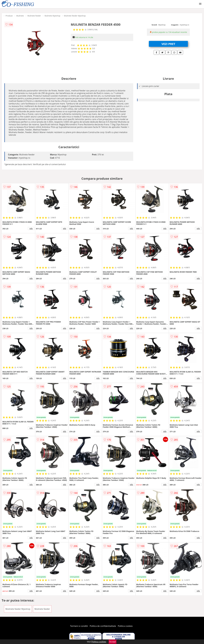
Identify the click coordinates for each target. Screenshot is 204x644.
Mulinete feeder (34, 16)
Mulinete (20, 16)
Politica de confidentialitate (103, 626)
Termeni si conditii (79, 626)
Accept (113, 642)
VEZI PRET (168, 44)
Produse (9, 16)
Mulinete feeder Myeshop (75, 16)
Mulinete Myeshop (52, 16)
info (31, 228)
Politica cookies (125, 626)
